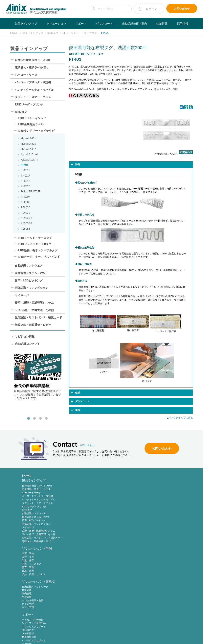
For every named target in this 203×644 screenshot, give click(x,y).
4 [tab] (46, 419)
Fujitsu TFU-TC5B (31, 192)
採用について (72, 578)
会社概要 (27, 599)
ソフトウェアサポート (161, 494)
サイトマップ (156, 632)
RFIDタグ (21, 112)
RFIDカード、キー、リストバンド (39, 257)
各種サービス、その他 (161, 515)
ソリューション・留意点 (123, 482)
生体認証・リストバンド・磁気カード (38, 318)
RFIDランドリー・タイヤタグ (36, 131)
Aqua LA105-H (29, 160)
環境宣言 (109, 632)
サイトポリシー (50, 632)
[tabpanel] (38, 377)
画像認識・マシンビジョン (32, 288)
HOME (27, 476)
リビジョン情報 (25, 337)
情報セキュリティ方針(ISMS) (131, 632)
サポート (81, 23)
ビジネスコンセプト (33, 596)
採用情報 (183, 23)
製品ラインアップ (26, 23)
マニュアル (28, 564)
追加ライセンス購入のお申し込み (82, 568)
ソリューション (56, 23)
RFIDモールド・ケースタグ (35, 238)
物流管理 (112, 491)
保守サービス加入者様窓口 (79, 564)
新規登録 (112, 561)
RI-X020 (25, 187)
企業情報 (162, 23)
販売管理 (112, 494)
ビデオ (26, 617)
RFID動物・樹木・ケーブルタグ (38, 251)
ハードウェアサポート (161, 508)
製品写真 (27, 561)
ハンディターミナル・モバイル (34, 90)
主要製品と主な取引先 (34, 610)
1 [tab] (29, 419)
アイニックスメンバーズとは (123, 557)
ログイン (151, 9)
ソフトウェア (29, 568)
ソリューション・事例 (79, 482)
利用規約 (154, 511)
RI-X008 (25, 202)
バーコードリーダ (26, 75)
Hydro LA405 (28, 144)
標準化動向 (155, 564)
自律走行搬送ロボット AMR (32, 60)
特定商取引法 (94, 632)
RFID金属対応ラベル (31, 125)
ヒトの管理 (113, 504)
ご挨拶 (26, 606)
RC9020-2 (27, 224)
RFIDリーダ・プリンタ (29, 105)
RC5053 (25, 229)
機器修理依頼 (157, 504)
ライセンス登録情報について (80, 561)
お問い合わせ (182, 9)
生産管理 (112, 497)
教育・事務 (70, 501)
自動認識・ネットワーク (120, 487)
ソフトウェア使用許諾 (161, 491)
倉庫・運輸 (70, 487)
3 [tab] (40, 419)
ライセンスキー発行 (160, 487)
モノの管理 (113, 508)
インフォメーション (33, 613)
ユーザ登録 (155, 501)
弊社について (72, 574)
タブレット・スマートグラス (33, 97)
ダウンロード (104, 23)
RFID (152, 574)
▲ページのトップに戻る (180, 418)
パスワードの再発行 (118, 568)
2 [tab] (34, 419)
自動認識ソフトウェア (29, 266)
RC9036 (25, 213)
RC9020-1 (27, 218)
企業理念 (27, 592)
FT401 (24, 165)
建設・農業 (70, 504)
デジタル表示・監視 (118, 501)
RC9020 (25, 208)
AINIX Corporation (100, 639)
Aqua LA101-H (29, 155)
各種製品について (74, 557)
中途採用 (69, 592)
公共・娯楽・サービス (76, 508)
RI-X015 (25, 170)
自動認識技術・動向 (135, 23)
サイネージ (22, 295)
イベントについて (74, 571)
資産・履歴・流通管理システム (34, 303)
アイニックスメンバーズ (123, 552)
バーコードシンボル (160, 557)
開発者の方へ (157, 497)
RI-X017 (25, 176)
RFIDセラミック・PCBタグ (35, 244)
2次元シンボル (157, 561)
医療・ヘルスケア (74, 497)
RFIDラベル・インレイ (32, 119)
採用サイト (70, 596)
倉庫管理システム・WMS (31, 273)
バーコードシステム (160, 571)
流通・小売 (70, 491)
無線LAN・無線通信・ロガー (33, 325)
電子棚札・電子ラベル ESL (31, 68)
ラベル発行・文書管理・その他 (34, 310)
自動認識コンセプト (28, 344)
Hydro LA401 (28, 139)
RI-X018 (25, 181)
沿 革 (26, 603)
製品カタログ (29, 557)
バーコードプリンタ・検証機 (33, 83)
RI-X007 (25, 197)
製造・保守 (70, 494)
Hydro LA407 (28, 149)
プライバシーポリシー (73, 632)
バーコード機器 (158, 568)
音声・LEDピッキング (29, 281)
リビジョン (28, 571)
